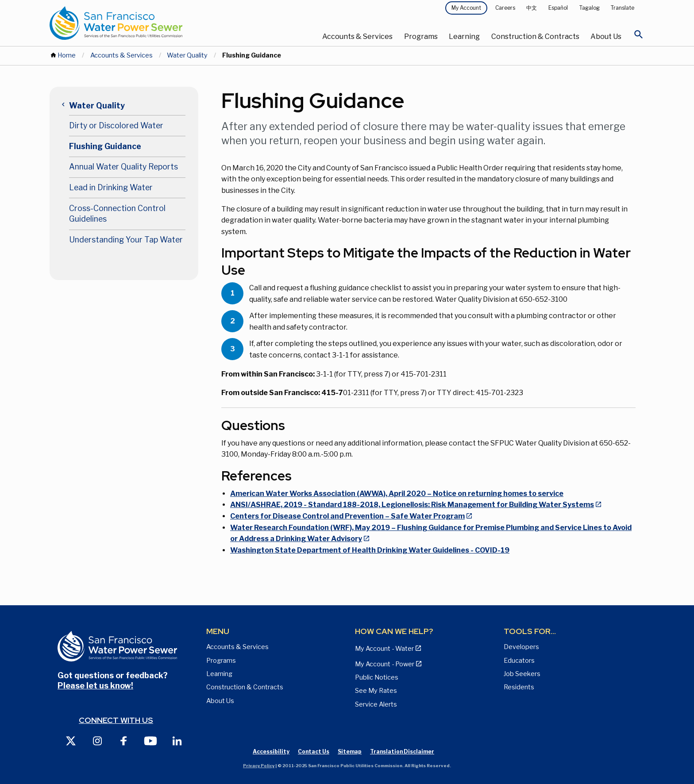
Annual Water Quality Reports (123, 167)
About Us (606, 37)
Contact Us (314, 751)
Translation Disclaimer (402, 751)
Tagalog (590, 8)
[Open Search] (639, 37)
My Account (466, 8)
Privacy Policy (259, 766)
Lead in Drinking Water (111, 187)
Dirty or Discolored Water (116, 125)
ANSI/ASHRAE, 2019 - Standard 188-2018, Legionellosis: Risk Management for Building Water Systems (412, 505)
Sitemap (350, 751)
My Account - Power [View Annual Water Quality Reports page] (385, 664)
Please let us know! (95, 686)
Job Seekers (522, 674)
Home (67, 55)
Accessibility (271, 751)
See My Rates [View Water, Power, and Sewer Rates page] (376, 691)
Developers (521, 647)
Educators (519, 661)
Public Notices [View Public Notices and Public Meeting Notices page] (377, 677)
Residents (519, 687)
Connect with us (116, 720)
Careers (505, 8)
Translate (623, 8)
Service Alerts (376, 704)
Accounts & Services (357, 37)
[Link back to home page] (149, 23)
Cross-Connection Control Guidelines (117, 214)
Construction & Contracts (535, 37)
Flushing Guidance (105, 146)
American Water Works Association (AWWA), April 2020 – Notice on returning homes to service (397, 494)
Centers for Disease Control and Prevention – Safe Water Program (347, 516)
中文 (532, 8)
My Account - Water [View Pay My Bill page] (384, 649)
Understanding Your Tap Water (126, 240)
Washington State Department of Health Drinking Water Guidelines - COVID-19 (370, 550)
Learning (464, 37)
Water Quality (187, 55)
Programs (421, 37)
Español (558, 8)
